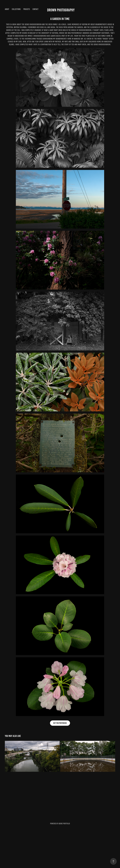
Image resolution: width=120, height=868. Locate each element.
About (7, 9)
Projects (27, 9)
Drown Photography (61, 10)
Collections (16, 9)
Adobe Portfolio (64, 824)
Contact (35, 9)
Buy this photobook (60, 723)
